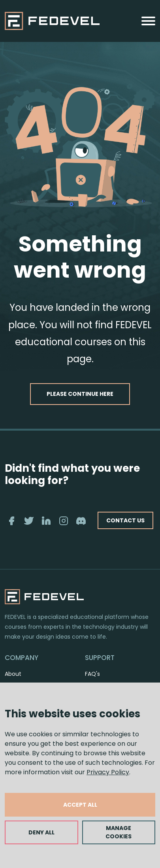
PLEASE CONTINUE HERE (80, 394)
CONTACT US (125, 520)
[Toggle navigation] (148, 21)
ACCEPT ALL (80, 805)
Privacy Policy (108, 772)
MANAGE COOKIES (119, 832)
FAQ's (92, 674)
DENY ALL (41, 832)
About (13, 674)
